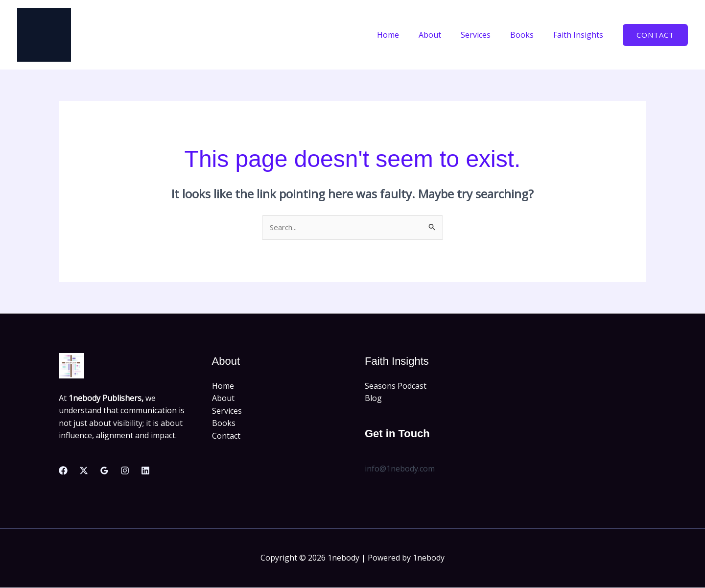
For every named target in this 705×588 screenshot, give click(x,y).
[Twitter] (84, 471)
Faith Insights (580, 35)
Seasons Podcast (396, 386)
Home (406, 35)
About (444, 35)
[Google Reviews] (104, 471)
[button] (655, 35)
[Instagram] (125, 471)
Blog (373, 399)
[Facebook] (63, 471)
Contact (226, 437)
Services (485, 35)
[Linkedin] (145, 471)
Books (528, 35)
